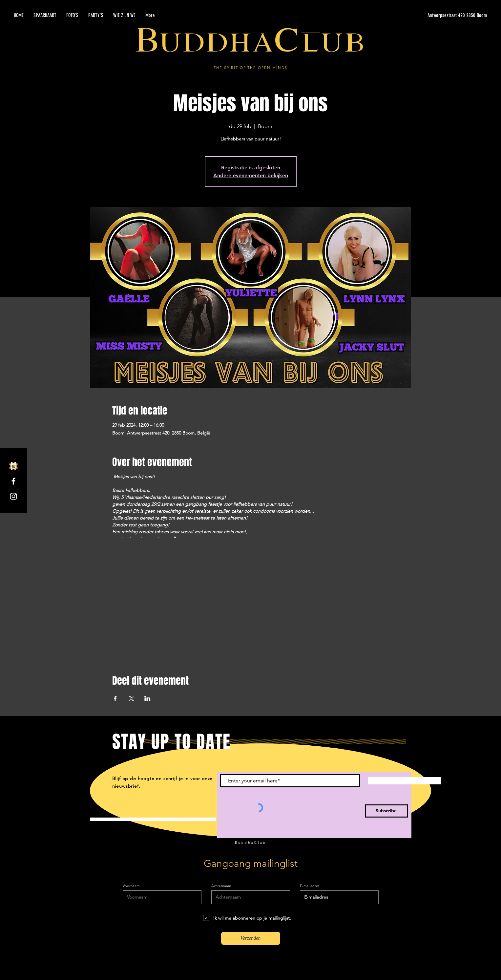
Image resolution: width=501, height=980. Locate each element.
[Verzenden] (251, 938)
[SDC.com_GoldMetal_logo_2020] (13, 466)
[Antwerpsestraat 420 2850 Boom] (425, 15)
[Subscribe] (386, 811)
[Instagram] (13, 496)
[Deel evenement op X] (131, 698)
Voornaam (131, 886)
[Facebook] (13, 481)
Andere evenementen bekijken (251, 175)
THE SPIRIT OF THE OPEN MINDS (250, 68)
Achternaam (221, 886)
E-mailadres (310, 886)
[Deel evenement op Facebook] (115, 698)
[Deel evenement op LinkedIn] (147, 698)
